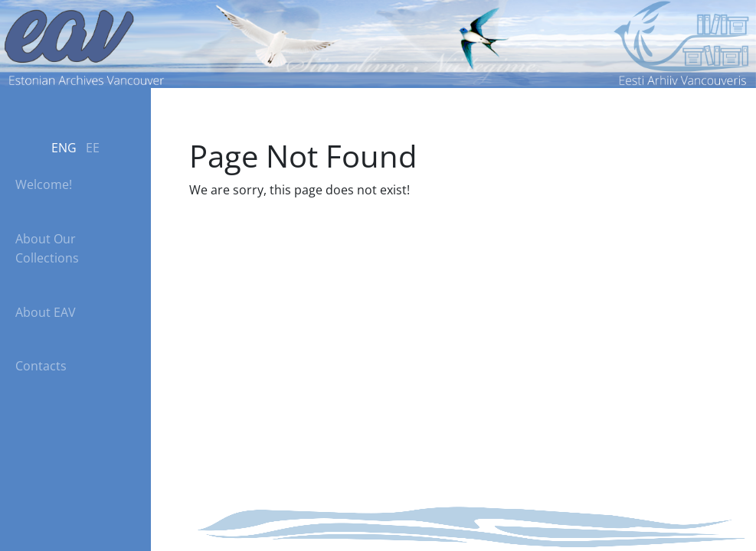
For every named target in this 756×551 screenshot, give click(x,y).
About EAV (46, 312)
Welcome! (44, 184)
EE (93, 148)
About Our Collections (47, 248)
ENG (64, 148)
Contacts (41, 366)
